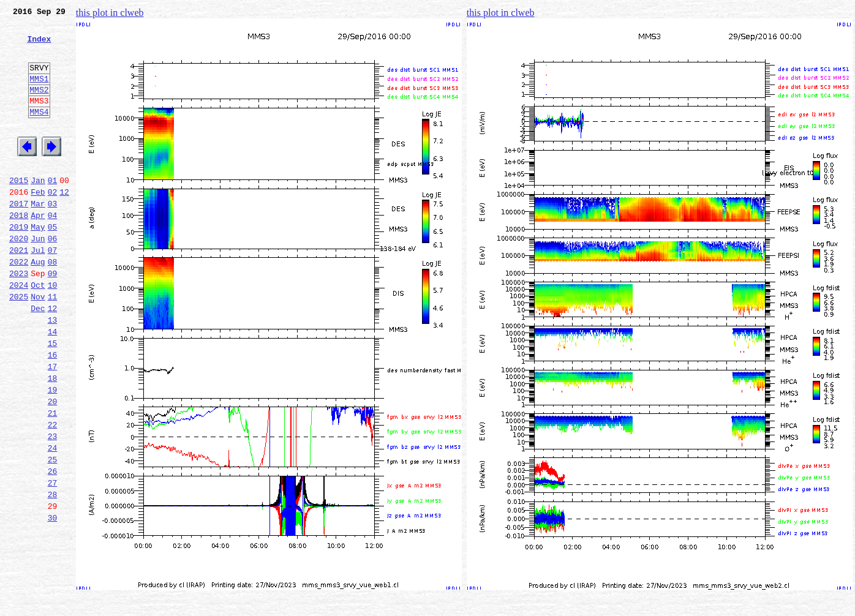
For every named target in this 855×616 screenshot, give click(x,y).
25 (53, 533)
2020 (19, 277)
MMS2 (39, 106)
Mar (38, 236)
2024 (19, 331)
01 (53, 209)
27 (53, 560)
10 (53, 331)
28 (53, 573)
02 (53, 223)
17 (53, 425)
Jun (38, 277)
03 (53, 236)
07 (53, 290)
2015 (19, 209)
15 (53, 398)
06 (53, 277)
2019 (19, 263)
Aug (38, 304)
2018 (19, 250)
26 (53, 546)
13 (53, 371)
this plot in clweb (110, 13)
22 (53, 492)
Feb (38, 223)
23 (53, 506)
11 (53, 344)
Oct (38, 331)
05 (53, 263)
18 (53, 438)
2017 (19, 236)
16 (53, 411)
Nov (38, 344)
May (38, 263)
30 (53, 600)
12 (64, 223)
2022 (19, 304)
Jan (38, 209)
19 (53, 452)
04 (53, 250)
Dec (38, 358)
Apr (38, 250)
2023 (19, 317)
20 (53, 465)
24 (53, 519)
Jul (38, 290)
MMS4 (39, 132)
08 (53, 304)
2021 (19, 290)
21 (53, 479)
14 (53, 385)
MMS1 (39, 93)
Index (39, 46)
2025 (19, 344)
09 (53, 317)
